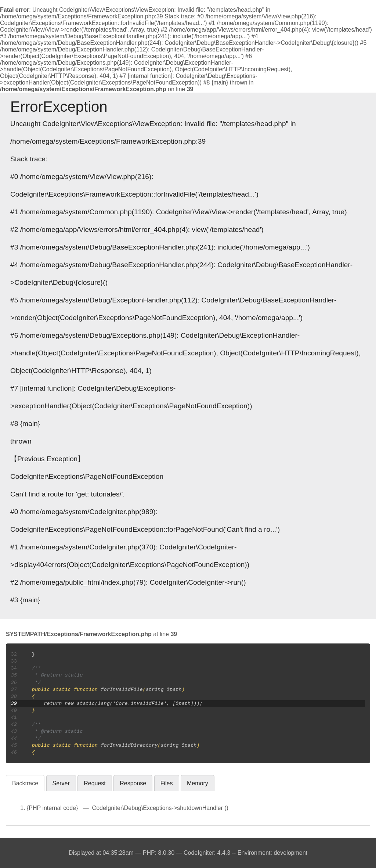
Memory (198, 783)
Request (95, 783)
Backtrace (25, 783)
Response (133, 783)
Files (167, 783)
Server (61, 783)
